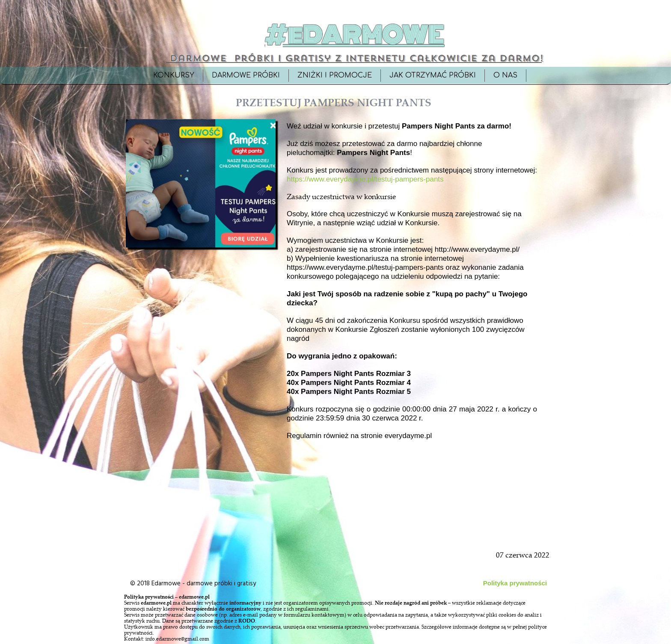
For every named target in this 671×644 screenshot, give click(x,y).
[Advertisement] (202, 446)
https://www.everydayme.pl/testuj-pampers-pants (365, 179)
